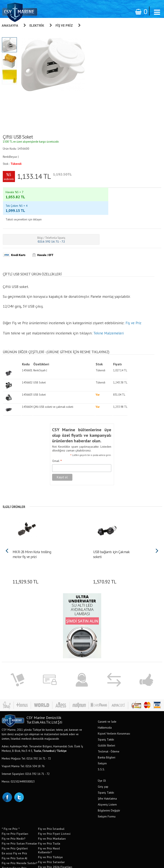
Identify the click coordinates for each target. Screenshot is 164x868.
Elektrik (37, 25)
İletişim (102, 741)
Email (57, 439)
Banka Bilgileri (107, 735)
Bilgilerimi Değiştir (109, 788)
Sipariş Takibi (106, 718)
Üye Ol (102, 759)
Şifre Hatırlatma (107, 777)
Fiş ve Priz (64, 25)
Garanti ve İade (107, 700)
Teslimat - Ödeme (109, 729)
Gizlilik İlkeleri (106, 723)
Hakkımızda (105, 706)
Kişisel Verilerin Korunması (114, 712)
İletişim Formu (107, 794)
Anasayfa (10, 25)
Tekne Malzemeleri (108, 311)
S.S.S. (101, 747)
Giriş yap (103, 765)
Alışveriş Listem (107, 783)
